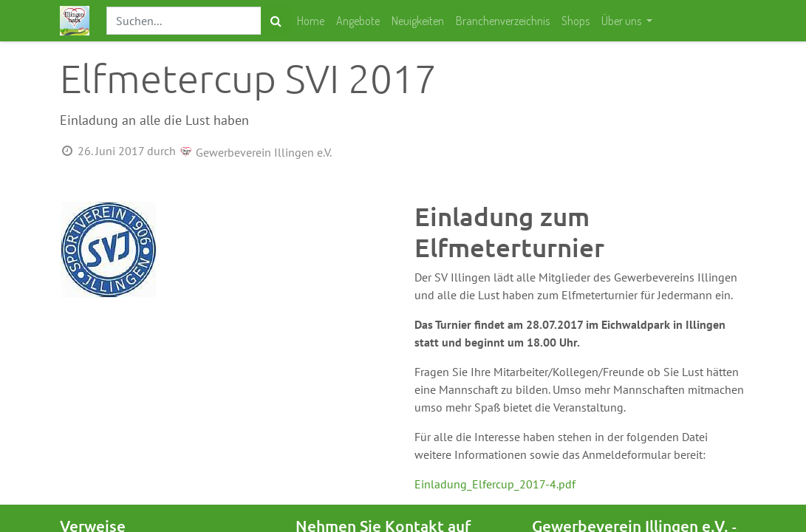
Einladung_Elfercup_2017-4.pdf (495, 484)
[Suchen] (276, 21)
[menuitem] (311, 21)
